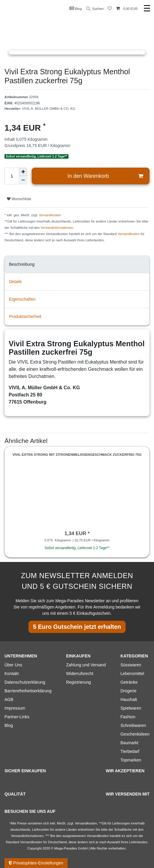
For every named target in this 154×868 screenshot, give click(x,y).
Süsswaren (131, 665)
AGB (9, 699)
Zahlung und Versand (86, 665)
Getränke (129, 682)
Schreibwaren (133, 725)
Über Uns (13, 665)
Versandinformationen (57, 228)
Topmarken (131, 760)
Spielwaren (131, 708)
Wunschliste (19, 199)
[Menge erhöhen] (23, 172)
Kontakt (12, 674)
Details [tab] (15, 282)
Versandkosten (50, 215)
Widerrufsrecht (80, 674)
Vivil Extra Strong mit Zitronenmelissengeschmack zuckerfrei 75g (77, 455)
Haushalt (129, 699)
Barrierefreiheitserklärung (28, 691)
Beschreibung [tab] (22, 264)
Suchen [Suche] (95, 9)
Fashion (128, 717)
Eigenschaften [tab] (22, 299)
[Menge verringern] (23, 180)
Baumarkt (129, 743)
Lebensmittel (132, 674)
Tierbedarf (130, 751)
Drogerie (129, 691)
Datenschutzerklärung (25, 682)
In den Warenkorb (105, 176)
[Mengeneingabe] (12, 176)
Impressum (15, 708)
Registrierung (78, 682)
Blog (76, 8)
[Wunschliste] (110, 9)
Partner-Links (17, 717)
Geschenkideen (135, 734)
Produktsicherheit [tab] (25, 316)
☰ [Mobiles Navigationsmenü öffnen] (147, 9)
